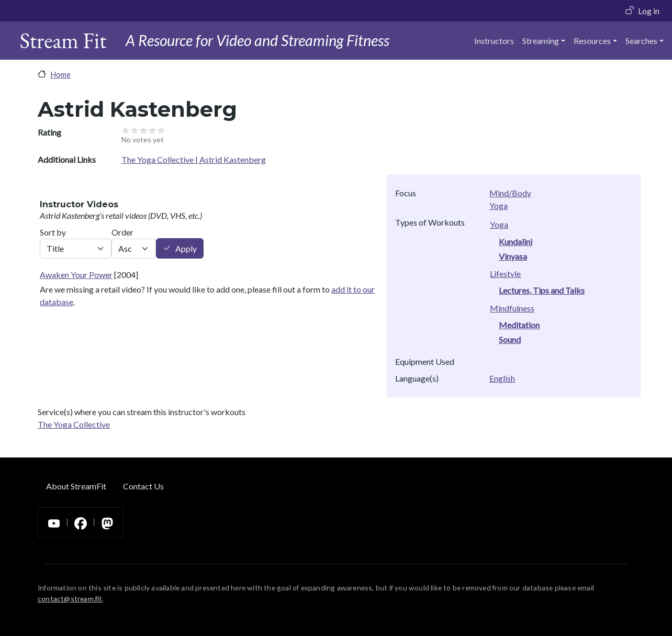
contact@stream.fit (70, 599)
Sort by (53, 232)
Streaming (541, 41)
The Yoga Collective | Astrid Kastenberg (194, 159)
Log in (649, 11)
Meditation (519, 325)
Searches (641, 41)
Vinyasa (513, 256)
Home (60, 74)
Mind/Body (510, 193)
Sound (510, 339)
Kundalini (516, 242)
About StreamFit (76, 486)
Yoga (499, 205)
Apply (186, 248)
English (502, 378)
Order (122, 232)
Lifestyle (505, 274)
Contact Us (143, 486)
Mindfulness (512, 308)
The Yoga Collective (74, 424)
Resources (592, 41)
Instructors (494, 41)
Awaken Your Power (76, 275)
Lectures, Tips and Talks (542, 290)
